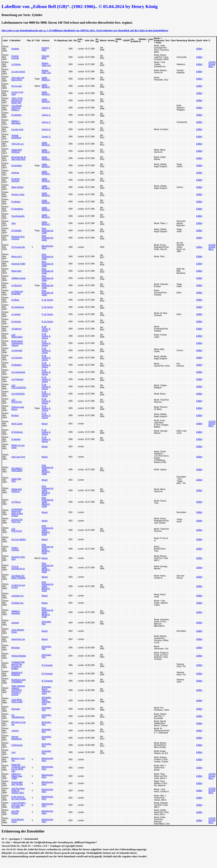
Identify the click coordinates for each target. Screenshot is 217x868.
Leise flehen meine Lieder (17, 701)
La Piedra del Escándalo (17, 293)
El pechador (16, 165)
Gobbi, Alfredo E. (46, 79)
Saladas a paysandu (16, 612)
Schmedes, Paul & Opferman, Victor (46, 690)
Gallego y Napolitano (16, 122)
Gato (13, 223)
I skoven (15, 731)
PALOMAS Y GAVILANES (17, 469)
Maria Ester (16, 271)
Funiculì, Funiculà (15, 57)
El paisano (16, 202)
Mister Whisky (17, 187)
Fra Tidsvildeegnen (18, 716)
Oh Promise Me (18, 247)
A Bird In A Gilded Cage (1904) (17, 776)
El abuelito (16, 439)
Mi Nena (15, 415)
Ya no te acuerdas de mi (18, 567)
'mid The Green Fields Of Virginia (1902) (18, 791)
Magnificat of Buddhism (17, 674)
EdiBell (199, 49)
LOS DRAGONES (17, 336)
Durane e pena (18, 194)
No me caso (16, 86)
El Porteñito (16, 231)
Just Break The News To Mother (18, 577)
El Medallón (16, 365)
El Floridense (17, 432)
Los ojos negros (18, 72)
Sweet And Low (18, 639)
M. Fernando (47, 665)
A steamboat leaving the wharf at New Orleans (17, 512)
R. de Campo (47, 300)
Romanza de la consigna (18, 238)
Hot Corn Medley (19, 539)
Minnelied (16, 648)
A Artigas (15, 173)
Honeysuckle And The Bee (17, 783)
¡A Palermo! (16, 329)
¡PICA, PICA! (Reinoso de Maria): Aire (17, 100)
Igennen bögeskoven (17, 738)
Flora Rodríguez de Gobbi (47, 231)
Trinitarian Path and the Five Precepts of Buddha (18, 665)
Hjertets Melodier (19, 656)
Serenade (16, 709)
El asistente (16, 115)
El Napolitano (17, 209)
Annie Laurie (17, 424)
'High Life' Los (17, 144)
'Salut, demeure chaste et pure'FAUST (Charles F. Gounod (18, 690)
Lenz (13, 752)
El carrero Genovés (16, 180)
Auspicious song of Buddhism (18, 681)
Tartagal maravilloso (16, 136)
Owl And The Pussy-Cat (17, 521)
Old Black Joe (17, 603)
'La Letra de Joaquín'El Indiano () (16, 108)
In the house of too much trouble (19, 798)
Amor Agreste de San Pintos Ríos (19, 158)
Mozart (45, 424)
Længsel (15, 623)
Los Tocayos (17, 358)
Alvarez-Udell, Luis (46, 64)
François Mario (45, 49)
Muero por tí (17, 256)
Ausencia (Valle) (18, 264)
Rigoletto (15, 49)
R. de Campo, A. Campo (46, 329)
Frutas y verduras (15, 549)
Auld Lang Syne (18, 457)
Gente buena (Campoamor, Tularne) (17, 343)
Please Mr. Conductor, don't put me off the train (18, 768)
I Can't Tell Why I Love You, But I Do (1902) (19, 805)
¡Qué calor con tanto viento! (18, 79)
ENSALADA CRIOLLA (16, 151)
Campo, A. (46, 108)
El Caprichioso (18, 307)
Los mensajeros (18, 372)
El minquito (16, 322)
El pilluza (15, 300)
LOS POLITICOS (16, 401)
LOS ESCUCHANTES (19, 386)
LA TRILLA (16, 502)
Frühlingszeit (17, 745)
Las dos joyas (17, 129)
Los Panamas (17, 379)
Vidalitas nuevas (18, 278)
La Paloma (16, 64)
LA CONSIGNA (18, 394)
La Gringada (17, 350)
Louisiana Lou (17, 596)
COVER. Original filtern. (212, 64)
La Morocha (16, 285)
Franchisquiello (18, 216)
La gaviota (16, 314)
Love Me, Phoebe (15, 812)
